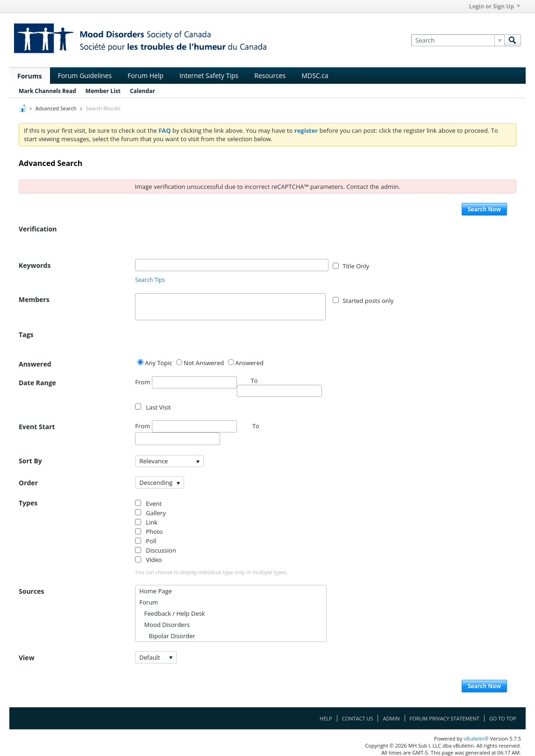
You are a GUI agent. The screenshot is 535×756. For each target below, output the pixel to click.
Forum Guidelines (85, 76)
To (256, 426)
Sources (31, 591)
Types (28, 503)
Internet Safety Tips (209, 76)
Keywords (35, 265)
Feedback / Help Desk (172, 613)
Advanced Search (56, 108)
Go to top (503, 718)
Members (34, 299)
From (186, 382)
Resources (270, 76)
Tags (26, 335)
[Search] (458, 40)
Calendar (143, 91)
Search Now (484, 209)
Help (326, 718)
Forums (30, 76)
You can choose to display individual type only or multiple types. (211, 572)
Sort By (30, 461)
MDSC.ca (315, 76)
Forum (149, 602)
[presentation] (206, 241)
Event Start (37, 427)
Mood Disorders (164, 625)
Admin (391, 718)
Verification (38, 229)
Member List (103, 91)
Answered (35, 364)
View (27, 658)
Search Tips (150, 280)
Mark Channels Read (47, 91)
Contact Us (358, 718)
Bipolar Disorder (167, 636)
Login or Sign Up (495, 6)
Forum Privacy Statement (445, 718)
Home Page (156, 591)
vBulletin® (476, 738)
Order (28, 483)
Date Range (37, 383)
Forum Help (146, 76)
